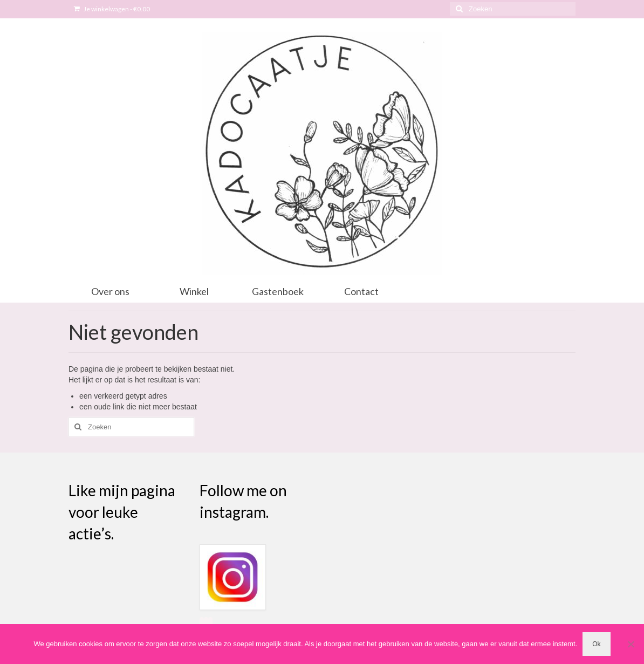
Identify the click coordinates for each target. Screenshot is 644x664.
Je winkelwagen (112, 9)
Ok (596, 644)
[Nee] (631, 644)
